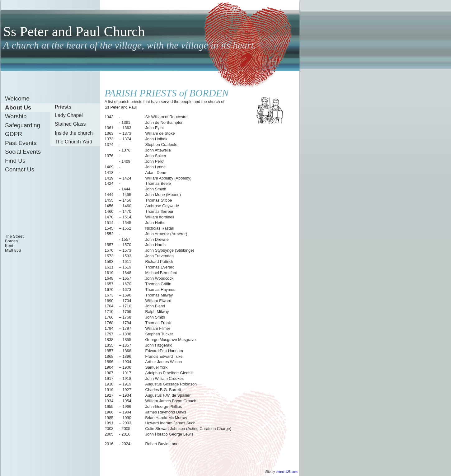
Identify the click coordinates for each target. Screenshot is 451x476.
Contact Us (20, 169)
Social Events (23, 152)
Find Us (15, 161)
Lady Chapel (69, 115)
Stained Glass (70, 124)
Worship (16, 116)
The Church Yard (73, 142)
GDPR (14, 134)
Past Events (21, 143)
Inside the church (74, 133)
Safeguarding (23, 125)
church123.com (287, 472)
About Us (18, 107)
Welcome (17, 98)
